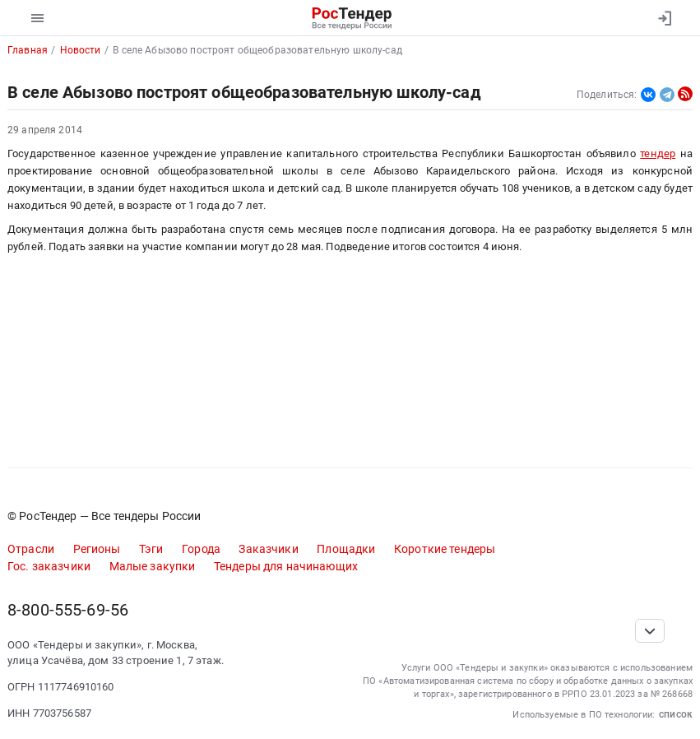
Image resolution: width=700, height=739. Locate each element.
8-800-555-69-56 (68, 610)
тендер (658, 153)
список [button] (676, 714)
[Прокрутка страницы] (650, 631)
